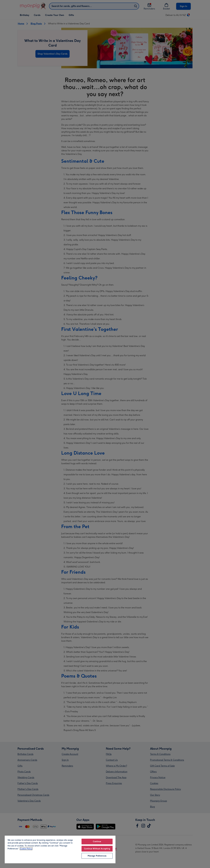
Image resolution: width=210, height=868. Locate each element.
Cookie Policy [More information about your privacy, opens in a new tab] (26, 849)
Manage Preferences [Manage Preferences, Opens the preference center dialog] (97, 856)
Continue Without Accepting (97, 849)
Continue (97, 842)
